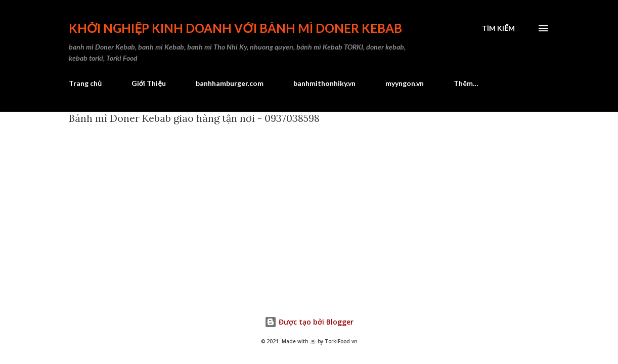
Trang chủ (85, 83)
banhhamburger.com (230, 83)
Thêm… (466, 83)
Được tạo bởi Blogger (309, 322)
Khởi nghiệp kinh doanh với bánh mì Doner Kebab (235, 28)
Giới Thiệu (149, 83)
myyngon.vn (405, 83)
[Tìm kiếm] (498, 28)
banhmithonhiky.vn (324, 83)
